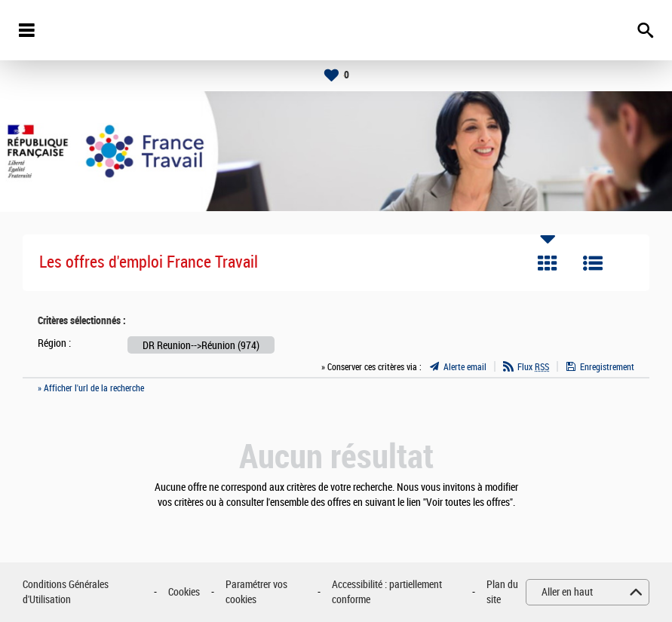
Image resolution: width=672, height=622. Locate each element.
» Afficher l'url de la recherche (91, 388)
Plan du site (502, 592)
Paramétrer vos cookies (256, 592)
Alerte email (465, 367)
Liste (593, 263)
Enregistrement (607, 367)
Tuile (548, 263)
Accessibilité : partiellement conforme (387, 592)
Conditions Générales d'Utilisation (66, 592)
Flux (533, 367)
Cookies (184, 592)
